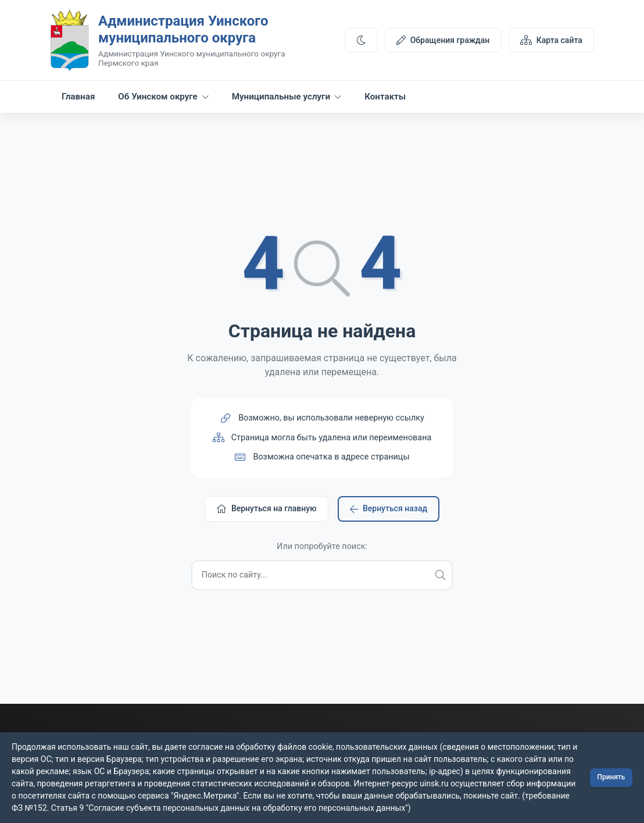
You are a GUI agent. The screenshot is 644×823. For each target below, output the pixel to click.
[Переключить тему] (361, 41)
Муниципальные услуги (287, 99)
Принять (611, 778)
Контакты (385, 99)
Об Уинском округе (163, 99)
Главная (78, 99)
